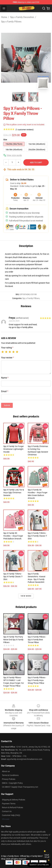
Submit (7, 405)
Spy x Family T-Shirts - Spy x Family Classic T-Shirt (37, 536)
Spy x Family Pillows (11, 22)
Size (5, 140)
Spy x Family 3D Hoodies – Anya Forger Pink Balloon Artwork (13, 536)
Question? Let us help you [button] (39, 865)
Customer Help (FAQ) (11, 815)
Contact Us (7, 811)
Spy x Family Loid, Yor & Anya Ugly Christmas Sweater (14, 493)
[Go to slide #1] (19, 97)
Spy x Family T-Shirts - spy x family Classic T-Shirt (13, 577)
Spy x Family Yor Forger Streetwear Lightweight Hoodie (14, 449)
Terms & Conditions (10, 775)
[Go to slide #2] (33, 97)
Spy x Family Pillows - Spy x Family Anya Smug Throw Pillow (37, 680)
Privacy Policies (9, 779)
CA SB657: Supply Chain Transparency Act (20, 787)
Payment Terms (9, 804)
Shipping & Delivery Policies (14, 800)
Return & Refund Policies (12, 807)
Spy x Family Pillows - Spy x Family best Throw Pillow (37, 640)
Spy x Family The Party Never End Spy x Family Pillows (13, 640)
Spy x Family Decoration (22, 17)
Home (4, 17)
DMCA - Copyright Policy (12, 783)
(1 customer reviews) (25, 130)
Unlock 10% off (47, 856)
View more (26, 596)
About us (6, 771)
